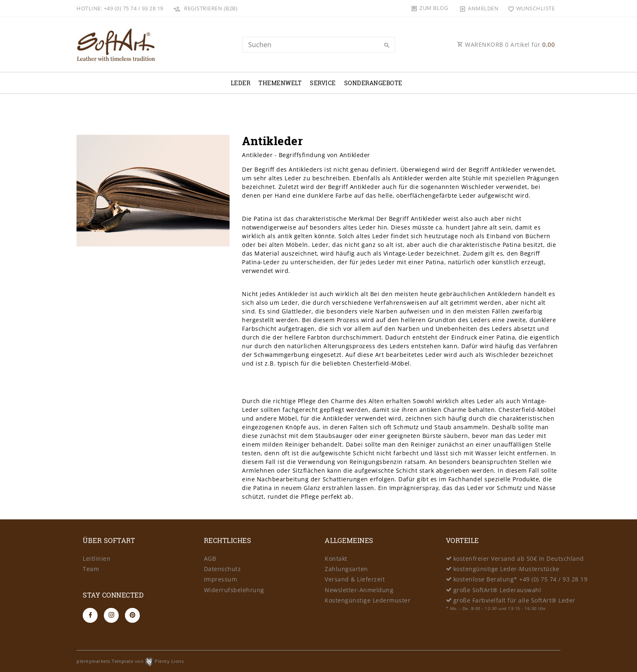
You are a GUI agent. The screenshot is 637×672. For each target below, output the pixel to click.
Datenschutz (223, 569)
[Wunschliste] (529, 8)
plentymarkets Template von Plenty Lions (130, 661)
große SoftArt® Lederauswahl (497, 590)
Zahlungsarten (346, 569)
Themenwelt (280, 83)
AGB (210, 558)
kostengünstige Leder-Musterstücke (506, 569)
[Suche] (387, 45)
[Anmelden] (479, 8)
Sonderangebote (373, 83)
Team (91, 569)
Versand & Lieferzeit (355, 579)
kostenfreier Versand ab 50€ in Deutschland (519, 558)
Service (323, 83)
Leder (241, 83)
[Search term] (318, 45)
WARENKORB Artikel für (506, 44)
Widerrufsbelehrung (234, 590)
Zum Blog (434, 8)
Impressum (221, 579)
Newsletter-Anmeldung (359, 590)
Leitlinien (97, 558)
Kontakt (336, 558)
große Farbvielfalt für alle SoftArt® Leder (514, 600)
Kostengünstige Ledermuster (368, 600)
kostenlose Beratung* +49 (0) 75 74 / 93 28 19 (521, 579)
